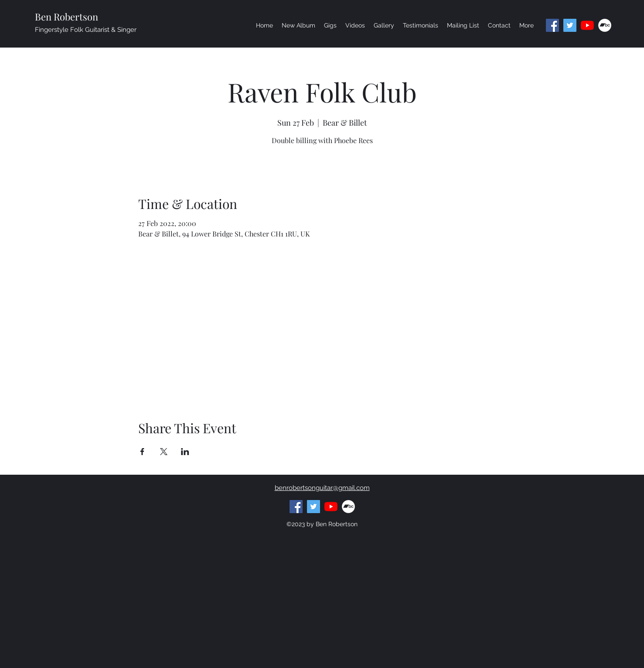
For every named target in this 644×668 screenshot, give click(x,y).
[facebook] (552, 25)
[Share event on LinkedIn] (185, 452)
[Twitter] (570, 25)
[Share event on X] (164, 452)
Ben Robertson (66, 17)
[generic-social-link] (605, 25)
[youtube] (587, 25)
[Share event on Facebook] (142, 452)
